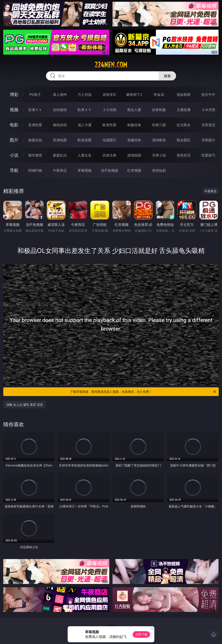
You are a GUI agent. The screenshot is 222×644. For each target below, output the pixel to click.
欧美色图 (85, 140)
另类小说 (159, 155)
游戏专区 (109, 95)
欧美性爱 (109, 125)
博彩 (14, 94)
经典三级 (159, 125)
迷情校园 (134, 155)
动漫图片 (109, 140)
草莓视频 (85, 170)
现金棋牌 (184, 95)
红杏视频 (134, 170)
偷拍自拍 (60, 125)
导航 (14, 170)
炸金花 (159, 95)
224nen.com (111, 65)
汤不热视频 (109, 170)
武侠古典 (109, 155)
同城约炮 (35, 170)
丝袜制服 (159, 110)
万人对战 (85, 95)
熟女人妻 (134, 110)
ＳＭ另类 (208, 110)
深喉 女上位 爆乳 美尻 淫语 (25, 405)
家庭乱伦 (60, 155)
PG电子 (35, 95)
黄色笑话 (184, 155)
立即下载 (141, 634)
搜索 (167, 76)
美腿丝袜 (134, 140)
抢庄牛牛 (208, 95)
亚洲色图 (60, 140)
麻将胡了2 (134, 95)
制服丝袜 (134, 125)
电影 (14, 125)
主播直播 (184, 110)
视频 (14, 110)
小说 (14, 155)
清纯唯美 (159, 140)
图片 (14, 140)
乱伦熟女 (184, 125)
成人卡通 (85, 125)
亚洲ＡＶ (35, 110)
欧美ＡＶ (85, 110)
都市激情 (35, 155)
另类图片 (208, 140)
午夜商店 (60, 170)
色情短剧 (159, 170)
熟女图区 (184, 140)
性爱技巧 (208, 155)
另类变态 (208, 125)
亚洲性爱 (35, 125)
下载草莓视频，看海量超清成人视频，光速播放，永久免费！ (143, 392)
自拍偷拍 (60, 110)
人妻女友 (85, 155)
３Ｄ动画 (109, 110)
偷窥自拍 (35, 140)
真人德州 (60, 95)
